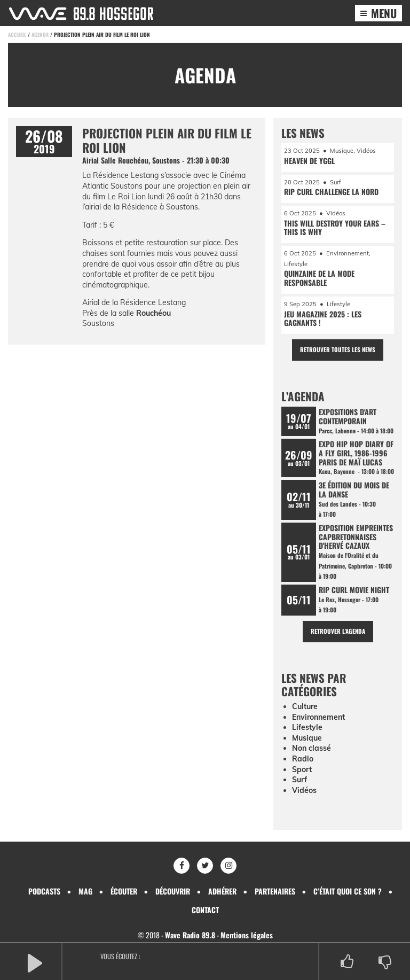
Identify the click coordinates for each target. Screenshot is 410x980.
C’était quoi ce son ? (348, 891)
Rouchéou (153, 313)
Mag (85, 891)
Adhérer (222, 891)
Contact (205, 910)
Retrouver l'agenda (338, 631)
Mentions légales (247, 935)
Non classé (312, 748)
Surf (299, 780)
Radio (303, 759)
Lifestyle (307, 727)
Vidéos (304, 790)
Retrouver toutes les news (338, 349)
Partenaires (275, 891)
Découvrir (173, 891)
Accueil (17, 34)
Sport (302, 769)
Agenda (40, 34)
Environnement (318, 717)
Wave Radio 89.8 (190, 935)
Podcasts (44, 891)
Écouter (124, 891)
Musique (307, 738)
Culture (305, 706)
